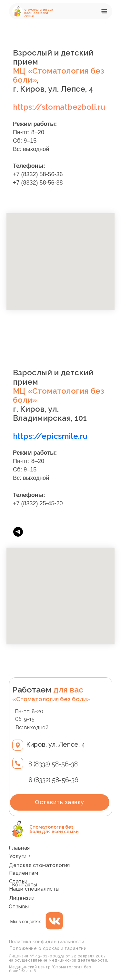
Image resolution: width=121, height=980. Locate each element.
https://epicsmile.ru (50, 436)
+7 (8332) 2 (28, 503)
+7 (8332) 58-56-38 (38, 183)
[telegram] (18, 532)
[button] (105, 11)
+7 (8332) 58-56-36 (38, 174)
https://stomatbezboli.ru (59, 107)
